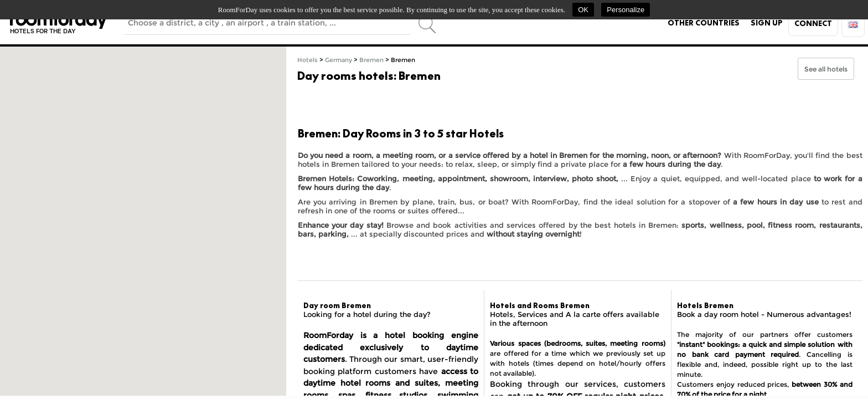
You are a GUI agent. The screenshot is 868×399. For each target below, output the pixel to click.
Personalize (626, 10)
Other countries (704, 23)
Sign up (767, 23)
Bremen (371, 60)
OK (583, 10)
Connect (813, 23)
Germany (339, 60)
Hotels (308, 60)
